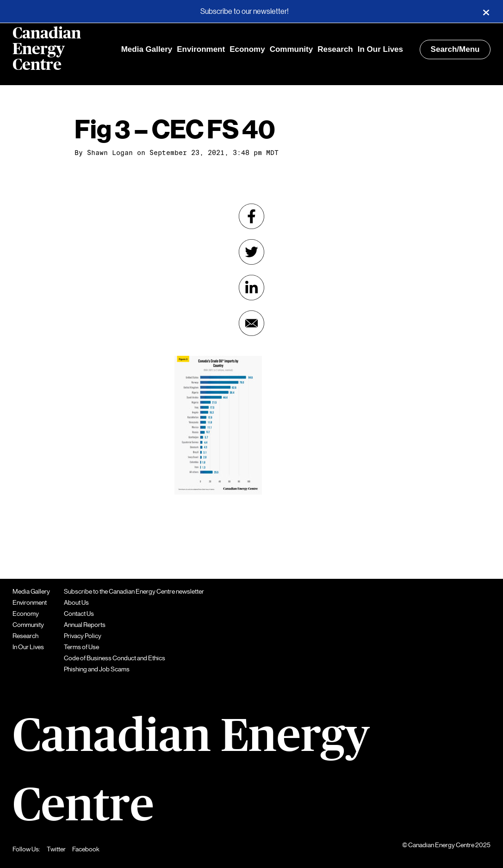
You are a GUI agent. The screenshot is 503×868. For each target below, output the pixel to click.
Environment (201, 49)
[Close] (486, 12)
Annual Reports (85, 625)
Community (292, 49)
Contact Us (79, 614)
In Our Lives (380, 49)
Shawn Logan (110, 153)
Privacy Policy (83, 636)
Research (335, 49)
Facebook (86, 849)
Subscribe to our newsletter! (245, 12)
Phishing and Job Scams (97, 669)
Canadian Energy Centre (47, 50)
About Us (76, 602)
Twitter (56, 849)
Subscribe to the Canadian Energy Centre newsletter (134, 591)
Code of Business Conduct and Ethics (115, 658)
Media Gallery (147, 49)
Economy (247, 49)
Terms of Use (81, 647)
